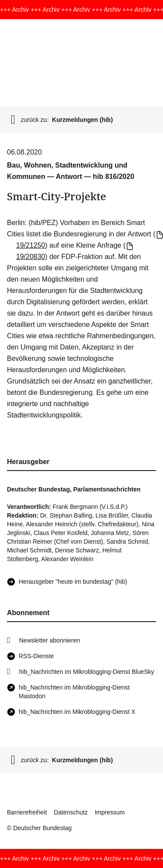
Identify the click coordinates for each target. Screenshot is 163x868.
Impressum (110, 812)
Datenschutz (71, 812)
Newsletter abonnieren (50, 640)
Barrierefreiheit (27, 812)
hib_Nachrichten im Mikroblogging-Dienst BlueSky (86, 672)
